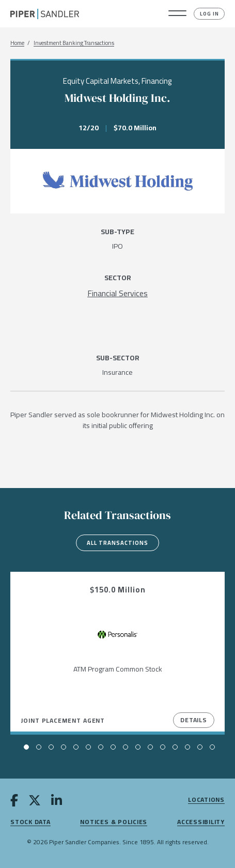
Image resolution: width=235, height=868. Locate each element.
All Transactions (118, 543)
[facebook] (14, 802)
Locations (206, 800)
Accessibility (201, 822)
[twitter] (35, 802)
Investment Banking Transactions (74, 43)
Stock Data (30, 822)
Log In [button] (209, 14)
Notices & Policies (114, 822)
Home (17, 43)
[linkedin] (57, 802)
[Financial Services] (118, 293)
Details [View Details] (194, 720)
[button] (177, 14)
